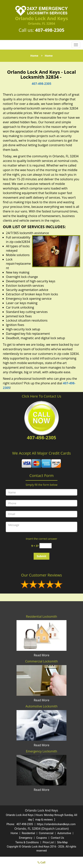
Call (42, 862)
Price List (48, 842)
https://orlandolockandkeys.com (56, 824)
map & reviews (44, 820)
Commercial (46, 833)
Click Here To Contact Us (41, 396)
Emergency (26, 838)
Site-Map (62, 842)
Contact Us (57, 838)
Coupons (41, 838)
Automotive (64, 833)
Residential (28, 833)
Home (34, 56)
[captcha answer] (46, 546)
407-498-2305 (50, 30)
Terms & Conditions (27, 842)
